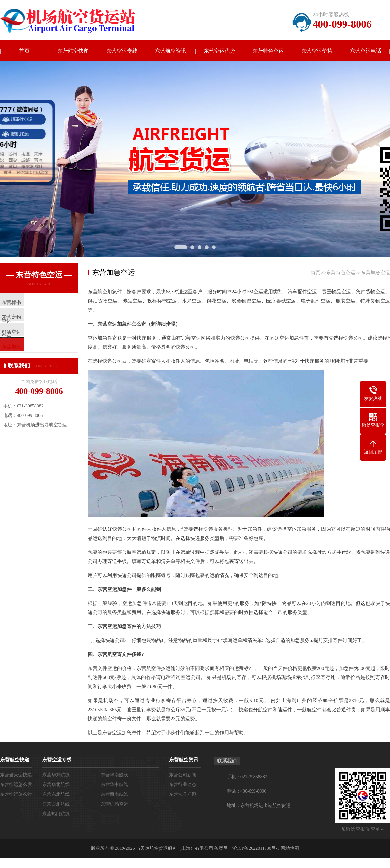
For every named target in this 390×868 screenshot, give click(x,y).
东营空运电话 (366, 51)
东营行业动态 (183, 785)
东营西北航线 (56, 804)
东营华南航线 (114, 775)
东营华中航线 (114, 785)
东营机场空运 (114, 804)
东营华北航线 (56, 785)
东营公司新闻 (183, 775)
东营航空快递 (73, 51)
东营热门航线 (56, 814)
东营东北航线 (56, 794)
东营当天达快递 (16, 775)
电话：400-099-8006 (247, 791)
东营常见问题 (183, 794)
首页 (24, 51)
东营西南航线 (114, 794)
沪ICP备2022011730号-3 (256, 848)
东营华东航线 (56, 775)
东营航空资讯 (171, 51)
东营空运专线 (122, 51)
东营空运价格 (317, 51)
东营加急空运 (375, 273)
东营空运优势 (219, 51)
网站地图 (290, 848)
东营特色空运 (268, 51)
